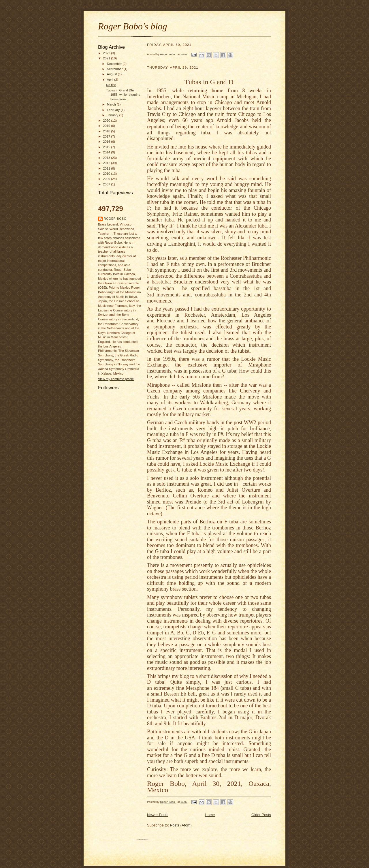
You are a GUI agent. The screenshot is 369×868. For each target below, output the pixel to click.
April (111, 80)
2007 (107, 184)
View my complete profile (116, 379)
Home (210, 815)
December (115, 64)
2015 (107, 147)
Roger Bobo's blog (133, 26)
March (112, 104)
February (114, 110)
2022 (107, 53)
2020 (107, 121)
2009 (107, 179)
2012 (107, 163)
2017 (107, 136)
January (113, 115)
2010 (107, 174)
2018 (107, 131)
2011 (107, 168)
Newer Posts (158, 815)
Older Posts (261, 815)
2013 (107, 158)
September (115, 69)
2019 (107, 126)
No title (111, 85)
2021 (107, 58)
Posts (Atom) (181, 825)
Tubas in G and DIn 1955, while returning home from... (123, 95)
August (112, 74)
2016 (107, 142)
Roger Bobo (115, 219)
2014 (107, 152)
